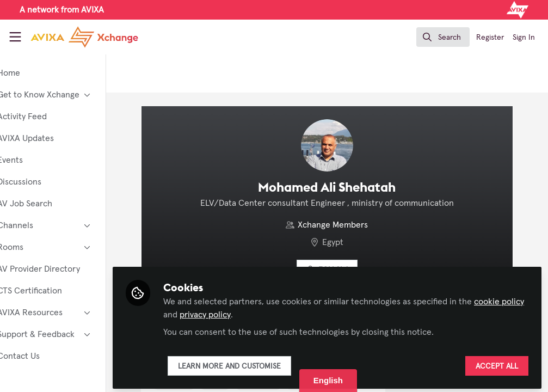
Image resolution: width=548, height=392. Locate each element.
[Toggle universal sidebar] (15, 37)
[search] (443, 37)
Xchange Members (350, 225)
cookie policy (221, 311)
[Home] (72, 37)
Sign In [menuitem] (524, 38)
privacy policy (291, 311)
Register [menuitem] (490, 38)
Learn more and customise (263, 363)
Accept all (497, 363)
